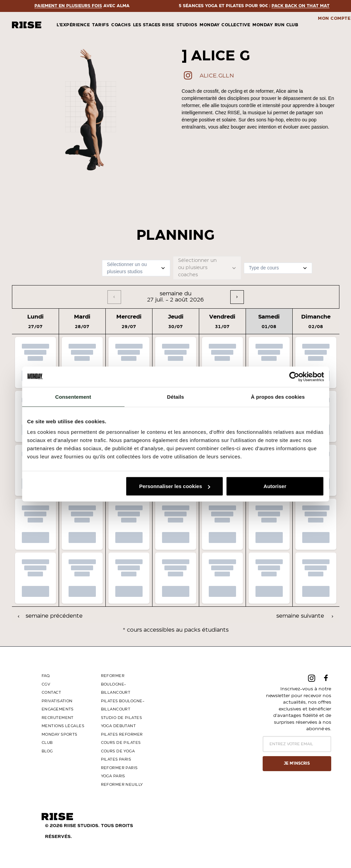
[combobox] (108, 268)
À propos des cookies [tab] (278, 396)
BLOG (47, 751)
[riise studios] (27, 25)
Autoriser (275, 486)
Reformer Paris (119, 768)
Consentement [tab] (73, 396)
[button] (188, 78)
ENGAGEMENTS (58, 709)
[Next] (237, 297)
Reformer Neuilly (122, 785)
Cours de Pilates (121, 743)
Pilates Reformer (122, 734)
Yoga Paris (113, 776)
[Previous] (114, 297)
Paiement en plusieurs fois (186, 6)
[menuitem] (71, 25)
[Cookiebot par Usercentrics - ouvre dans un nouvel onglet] (294, 377)
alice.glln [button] (217, 76)
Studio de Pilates (121, 718)
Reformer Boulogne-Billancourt (116, 684)
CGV (46, 684)
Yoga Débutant (119, 726)
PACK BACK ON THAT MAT (73, 6)
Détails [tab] (176, 396)
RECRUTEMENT (58, 718)
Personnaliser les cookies (175, 486)
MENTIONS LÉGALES (63, 726)
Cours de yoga (118, 751)
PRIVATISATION (57, 701)
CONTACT (51, 693)
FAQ (46, 676)
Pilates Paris (116, 759)
